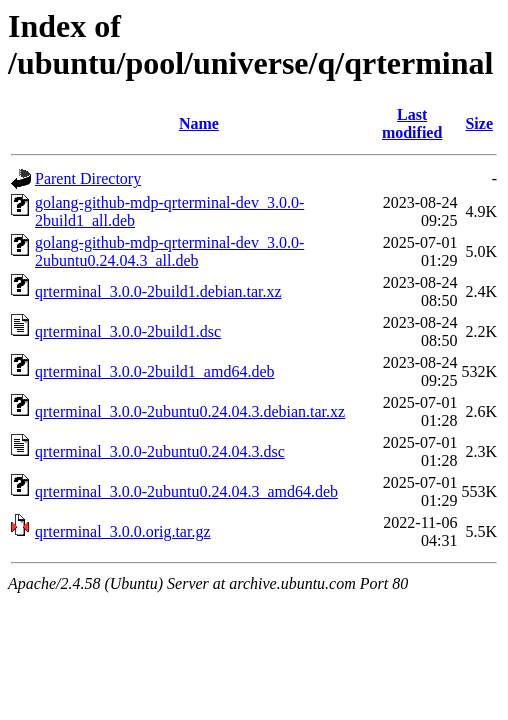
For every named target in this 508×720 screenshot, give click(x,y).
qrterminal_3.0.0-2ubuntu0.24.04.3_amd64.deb (186, 491)
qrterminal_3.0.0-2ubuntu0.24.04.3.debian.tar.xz (190, 411)
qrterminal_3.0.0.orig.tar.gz (123, 531)
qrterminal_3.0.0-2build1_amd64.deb (155, 371)
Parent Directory (88, 178)
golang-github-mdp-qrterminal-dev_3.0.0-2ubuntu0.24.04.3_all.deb (169, 251)
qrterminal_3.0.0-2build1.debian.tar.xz (158, 291)
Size (479, 123)
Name (199, 123)
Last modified (412, 123)
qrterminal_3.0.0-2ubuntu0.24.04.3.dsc (160, 451)
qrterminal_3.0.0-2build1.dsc (128, 331)
